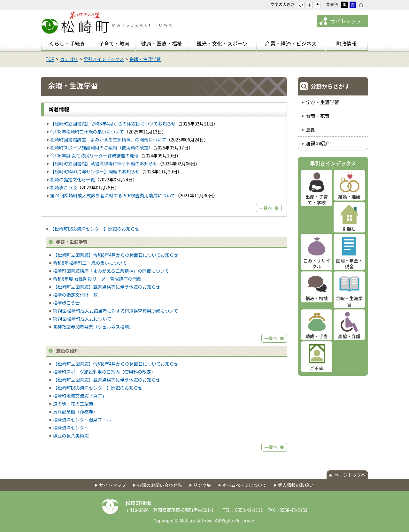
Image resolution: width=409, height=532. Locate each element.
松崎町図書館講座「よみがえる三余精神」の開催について (108, 140)
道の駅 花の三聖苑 (73, 404)
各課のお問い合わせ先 (159, 485)
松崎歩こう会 (64, 187)
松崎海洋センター (71, 428)
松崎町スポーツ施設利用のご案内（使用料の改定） (102, 148)
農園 (311, 129)
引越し (349, 229)
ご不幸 (317, 368)
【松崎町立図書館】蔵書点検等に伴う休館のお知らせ (104, 163)
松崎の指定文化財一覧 (73, 179)
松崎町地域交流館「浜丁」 (80, 396)
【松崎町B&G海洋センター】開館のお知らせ (95, 171)
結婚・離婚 (349, 197)
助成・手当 (317, 336)
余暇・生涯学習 (145, 59)
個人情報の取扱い (296, 485)
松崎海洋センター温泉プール (82, 420)
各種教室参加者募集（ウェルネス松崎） (93, 327)
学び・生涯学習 (323, 102)
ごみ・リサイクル (317, 263)
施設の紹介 (318, 143)
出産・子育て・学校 (317, 200)
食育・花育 (318, 116)
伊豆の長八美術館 (71, 436)
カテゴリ (69, 59)
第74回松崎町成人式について (82, 319)
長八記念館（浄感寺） (75, 412)
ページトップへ (350, 475)
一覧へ (266, 208)
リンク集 (202, 485)
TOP (50, 59)
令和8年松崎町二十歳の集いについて (87, 132)
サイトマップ (346, 21)
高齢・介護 (349, 336)
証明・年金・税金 (349, 263)
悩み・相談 (317, 298)
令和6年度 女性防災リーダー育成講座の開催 (94, 156)
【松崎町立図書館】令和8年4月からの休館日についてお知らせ (113, 124)
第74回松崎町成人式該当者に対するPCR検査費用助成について (113, 195)
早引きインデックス (104, 59)
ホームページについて (245, 485)
